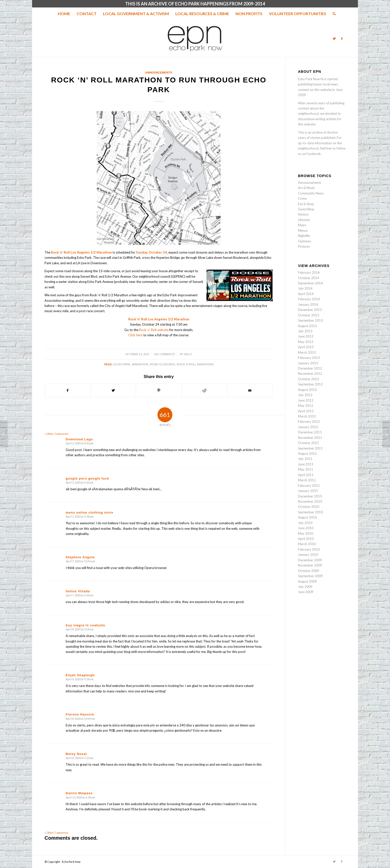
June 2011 (306, 464)
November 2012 (310, 374)
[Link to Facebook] (342, 38)
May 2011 (306, 469)
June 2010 (306, 528)
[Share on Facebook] (68, 390)
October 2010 (309, 507)
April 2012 (306, 411)
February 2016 (309, 272)
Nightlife (304, 236)
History (303, 214)
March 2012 (307, 416)
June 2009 (306, 592)
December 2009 (310, 560)
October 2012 (309, 379)
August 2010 (307, 517)
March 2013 (307, 352)
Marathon (140, 364)
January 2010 (308, 555)
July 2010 (305, 523)
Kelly (188, 354)
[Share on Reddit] (204, 390)
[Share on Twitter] (113, 390)
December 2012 (310, 368)
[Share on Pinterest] (159, 390)
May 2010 (306, 533)
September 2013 (310, 320)
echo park (122, 364)
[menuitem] (64, 14)
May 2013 (306, 342)
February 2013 (309, 358)
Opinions (305, 241)
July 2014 (305, 288)
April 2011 (306, 475)
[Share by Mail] (250, 390)
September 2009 (310, 576)
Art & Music (306, 188)
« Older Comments (56, 434)
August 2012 (307, 390)
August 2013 (307, 326)
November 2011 (310, 438)
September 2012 (310, 384)
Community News (311, 193)
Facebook (314, 154)
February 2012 (309, 421)
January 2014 (308, 304)
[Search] (333, 14)
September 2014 (310, 283)
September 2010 (310, 512)
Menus (303, 230)
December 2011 (310, 432)
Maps (302, 225)
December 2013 (310, 310)
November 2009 (310, 565)
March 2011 (307, 480)
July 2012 (305, 395)
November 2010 (310, 501)
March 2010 (307, 544)
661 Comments (165, 354)
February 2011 (309, 486)
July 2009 (305, 587)
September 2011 (310, 448)
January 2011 (308, 491)
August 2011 (307, 453)
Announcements (159, 72)
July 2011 (305, 459)
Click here (135, 335)
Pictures (304, 246)
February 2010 (309, 549)
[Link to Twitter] (334, 38)
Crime (302, 198)
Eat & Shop (306, 204)
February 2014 (309, 299)
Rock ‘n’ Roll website (154, 330)
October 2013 (309, 315)
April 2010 (306, 539)
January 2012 (308, 427)
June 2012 (306, 400)
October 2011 (309, 443)
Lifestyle (304, 220)
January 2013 (308, 363)
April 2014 (306, 294)
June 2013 (306, 336)
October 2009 (309, 571)
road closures (163, 364)
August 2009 (307, 581)
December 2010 (310, 496)
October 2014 (309, 278)
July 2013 (305, 331)
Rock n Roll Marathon (195, 364)
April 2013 (306, 347)
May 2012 (306, 406)
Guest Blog (306, 209)
